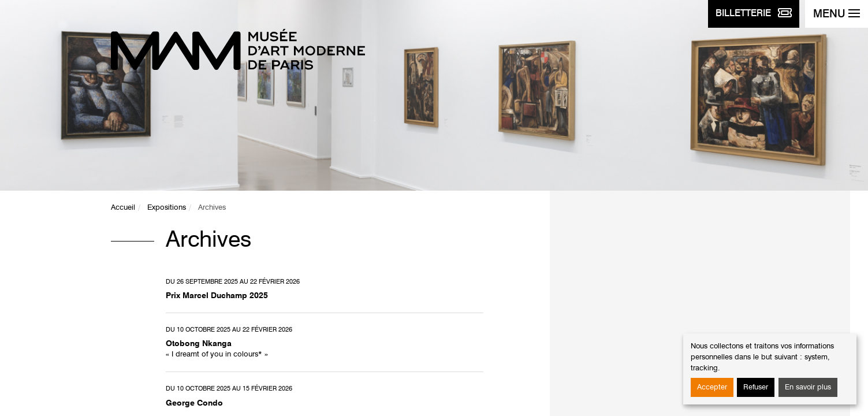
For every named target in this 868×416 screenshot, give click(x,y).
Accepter (712, 387)
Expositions (167, 208)
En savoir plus (808, 387)
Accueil (123, 208)
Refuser (756, 387)
